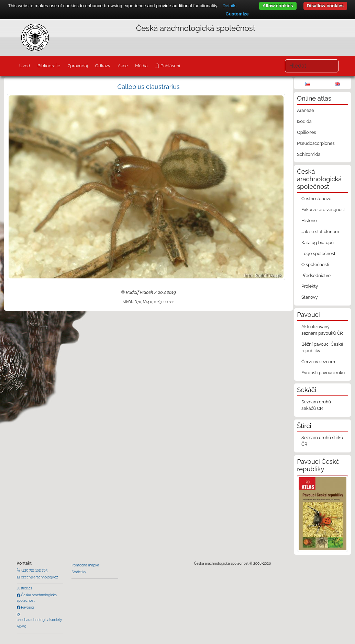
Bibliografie (49, 66)
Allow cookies (278, 6)
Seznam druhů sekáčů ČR (316, 405)
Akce (123, 66)
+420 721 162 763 (34, 570)
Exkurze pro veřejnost (323, 210)
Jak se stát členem (320, 232)
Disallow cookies (325, 6)
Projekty (310, 286)
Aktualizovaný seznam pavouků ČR (322, 330)
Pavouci (27, 607)
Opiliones (306, 132)
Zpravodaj (77, 66)
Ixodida (304, 121)
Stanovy (310, 297)
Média (141, 66)
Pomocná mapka (85, 565)
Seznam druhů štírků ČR (322, 441)
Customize (237, 14)
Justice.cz (25, 588)
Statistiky (79, 572)
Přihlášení (170, 66)
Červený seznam (318, 362)
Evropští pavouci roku (323, 373)
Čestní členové (316, 199)
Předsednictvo (316, 275)
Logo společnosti (319, 254)
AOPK (21, 626)
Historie (309, 221)
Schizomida (309, 154)
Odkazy (103, 66)
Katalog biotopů (318, 243)
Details (229, 6)
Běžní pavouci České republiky (322, 347)
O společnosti (315, 264)
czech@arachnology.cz (39, 577)
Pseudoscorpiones (316, 143)
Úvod (25, 66)
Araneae (306, 110)
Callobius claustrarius (148, 87)
